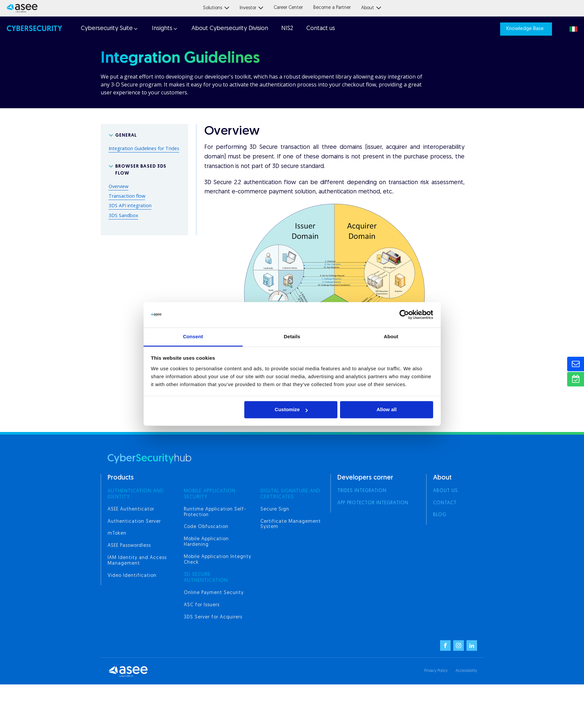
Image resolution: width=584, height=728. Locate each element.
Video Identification (132, 576)
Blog (440, 515)
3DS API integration (130, 205)
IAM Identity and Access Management (137, 561)
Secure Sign (275, 509)
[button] (109, 29)
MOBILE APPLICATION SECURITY (210, 494)
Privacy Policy (436, 671)
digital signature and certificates (291, 494)
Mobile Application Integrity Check (218, 560)
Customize (291, 410)
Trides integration (362, 491)
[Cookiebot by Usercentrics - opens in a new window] (404, 315)
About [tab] (391, 336)
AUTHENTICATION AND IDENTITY (136, 494)
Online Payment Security (214, 593)
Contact (445, 503)
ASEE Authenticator (131, 509)
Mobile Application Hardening (206, 542)
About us (446, 491)
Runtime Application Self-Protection (215, 512)
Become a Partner (332, 8)
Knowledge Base (525, 29)
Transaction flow (127, 196)
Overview (119, 186)
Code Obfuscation (206, 527)
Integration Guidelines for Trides (144, 148)
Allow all (387, 410)
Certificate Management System (291, 524)
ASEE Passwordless (129, 546)
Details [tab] (292, 336)
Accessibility (466, 671)
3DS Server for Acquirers (213, 617)
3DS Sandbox (123, 215)
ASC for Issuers (202, 605)
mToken (117, 533)
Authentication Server (134, 522)
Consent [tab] (193, 336)
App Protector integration (373, 503)
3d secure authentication (206, 578)
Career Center (288, 8)
